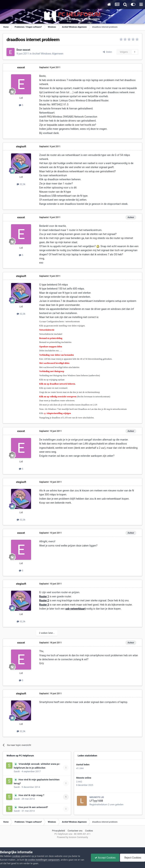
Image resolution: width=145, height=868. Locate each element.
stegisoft (21, 146)
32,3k (21, 184)
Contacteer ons (75, 831)
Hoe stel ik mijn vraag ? (31, 795)
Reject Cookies (132, 858)
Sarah (17, 771)
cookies (16, 856)
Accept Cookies (105, 858)
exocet (26, 50)
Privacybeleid (59, 831)
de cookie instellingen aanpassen (42, 860)
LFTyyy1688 (96, 801)
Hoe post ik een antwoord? (33, 807)
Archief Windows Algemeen (48, 54)
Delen (107, 52)
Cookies (89, 831)
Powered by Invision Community (72, 837)
